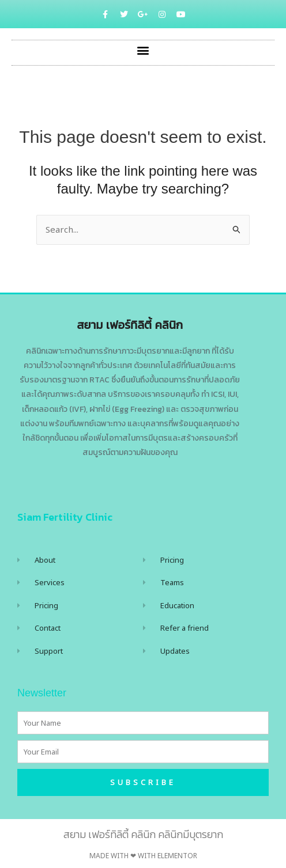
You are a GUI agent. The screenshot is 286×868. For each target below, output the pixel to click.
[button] (143, 50)
